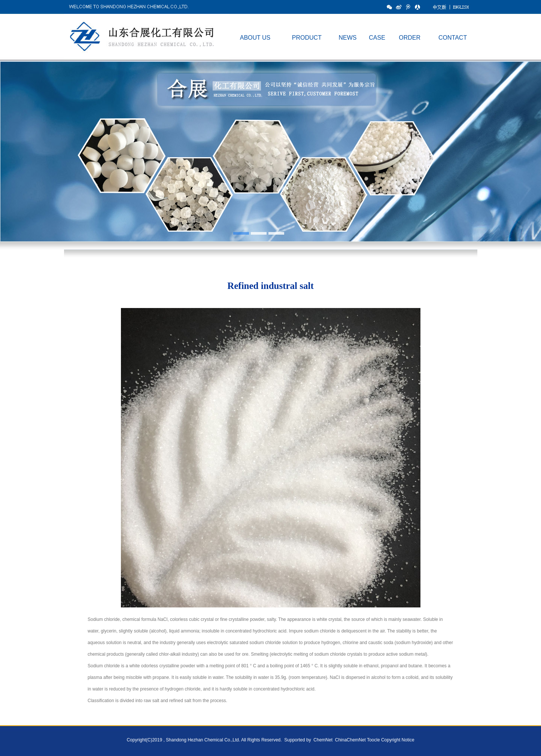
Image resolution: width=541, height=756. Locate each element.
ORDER (410, 38)
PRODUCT (307, 38)
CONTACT (453, 38)
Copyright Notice (398, 740)
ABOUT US (255, 38)
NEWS (347, 38)
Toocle (373, 740)
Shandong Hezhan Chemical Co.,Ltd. (203, 740)
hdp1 (270, 155)
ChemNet (323, 740)
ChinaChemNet (349, 740)
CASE (377, 38)
